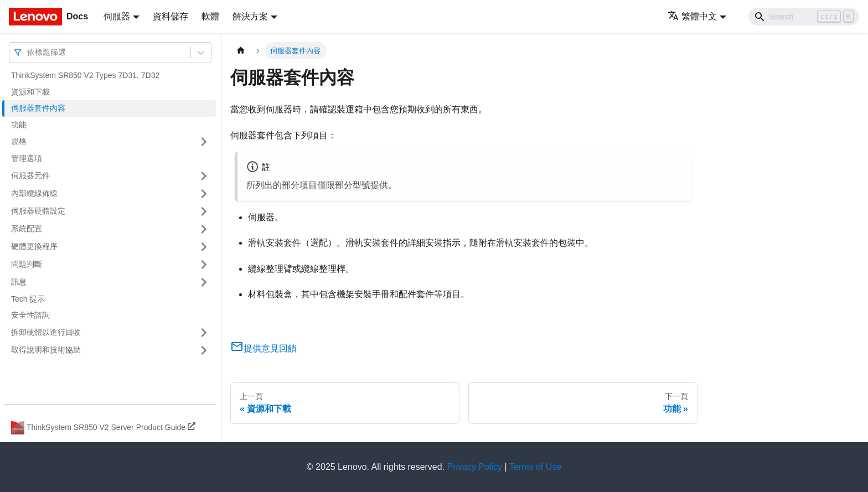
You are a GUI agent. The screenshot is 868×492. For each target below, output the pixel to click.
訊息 (19, 282)
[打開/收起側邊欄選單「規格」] (204, 142)
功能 (19, 125)
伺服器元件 (30, 175)
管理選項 (27, 158)
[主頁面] (241, 51)
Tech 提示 (28, 299)
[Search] (804, 17)
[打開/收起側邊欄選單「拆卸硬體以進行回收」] (204, 333)
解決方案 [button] (250, 16)
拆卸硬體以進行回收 (46, 332)
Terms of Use (535, 467)
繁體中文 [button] (692, 16)
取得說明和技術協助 (46, 350)
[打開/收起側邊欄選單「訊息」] (204, 282)
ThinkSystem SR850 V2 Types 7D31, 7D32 (85, 75)
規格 (19, 141)
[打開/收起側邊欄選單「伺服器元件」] (204, 176)
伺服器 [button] (117, 16)
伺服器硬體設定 (38, 211)
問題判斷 (27, 264)
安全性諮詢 (30, 315)
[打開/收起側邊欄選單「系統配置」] (204, 229)
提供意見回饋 (263, 348)
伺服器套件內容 (38, 108)
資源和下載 (30, 92)
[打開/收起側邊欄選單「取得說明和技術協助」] (204, 350)
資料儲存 (170, 16)
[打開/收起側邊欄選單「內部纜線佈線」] (204, 194)
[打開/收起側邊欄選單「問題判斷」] (204, 265)
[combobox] (28, 52)
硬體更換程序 (34, 246)
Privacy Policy (475, 467)
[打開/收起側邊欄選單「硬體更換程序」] (204, 247)
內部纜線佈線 (34, 193)
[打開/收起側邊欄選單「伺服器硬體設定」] (204, 211)
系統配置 (27, 229)
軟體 (210, 16)
